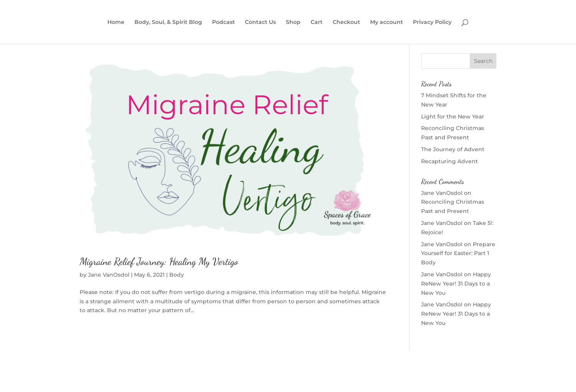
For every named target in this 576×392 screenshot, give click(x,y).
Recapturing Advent (449, 161)
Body (177, 275)
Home (116, 22)
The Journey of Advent (453, 149)
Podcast (223, 22)
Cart (317, 22)
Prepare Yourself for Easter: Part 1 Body (458, 253)
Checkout (346, 22)
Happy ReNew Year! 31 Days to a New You (456, 284)
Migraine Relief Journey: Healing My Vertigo (159, 261)
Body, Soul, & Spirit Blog (168, 22)
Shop (293, 22)
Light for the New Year (453, 117)
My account (387, 22)
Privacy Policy (432, 22)
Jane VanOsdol (109, 275)
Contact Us (260, 22)
